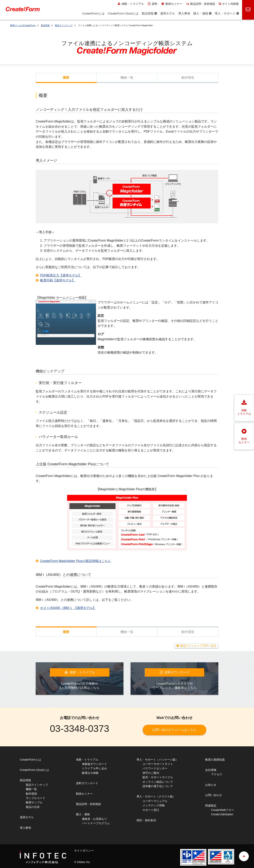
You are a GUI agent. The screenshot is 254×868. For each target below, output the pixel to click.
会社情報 (211, 770)
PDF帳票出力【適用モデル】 (61, 275)
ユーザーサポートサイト (158, 764)
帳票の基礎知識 (215, 760)
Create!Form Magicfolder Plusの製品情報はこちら (76, 561)
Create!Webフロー (223, 810)
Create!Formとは (30, 760)
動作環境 (188, 78)
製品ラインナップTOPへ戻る (198, 646)
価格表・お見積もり (94, 819)
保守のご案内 (151, 773)
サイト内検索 (229, 4)
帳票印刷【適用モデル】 (58, 280)
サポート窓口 (151, 810)
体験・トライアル (130, 4)
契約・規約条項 (146, 820)
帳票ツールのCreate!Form (23, 25)
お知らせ (211, 785)
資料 (152, 4)
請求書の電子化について (158, 786)
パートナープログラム (96, 823)
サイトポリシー (84, 851)
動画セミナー (172, 4)
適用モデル (27, 817)
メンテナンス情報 (154, 805)
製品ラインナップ (64, 25)
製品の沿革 (33, 807)
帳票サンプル (34, 802)
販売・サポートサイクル (158, 777)
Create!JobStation (222, 814)
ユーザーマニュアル (155, 801)
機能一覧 (127, 78)
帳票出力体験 (90, 773)
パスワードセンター (155, 768)
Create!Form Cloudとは (34, 770)
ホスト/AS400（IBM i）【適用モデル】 (68, 608)
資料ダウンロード (87, 783)
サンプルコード (36, 798)
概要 (66, 78)
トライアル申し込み (94, 768)
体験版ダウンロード (94, 764)
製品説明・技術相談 (201, 4)
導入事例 (25, 828)
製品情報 (45, 25)
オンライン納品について (158, 782)
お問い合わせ (214, 795)
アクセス (217, 774)
